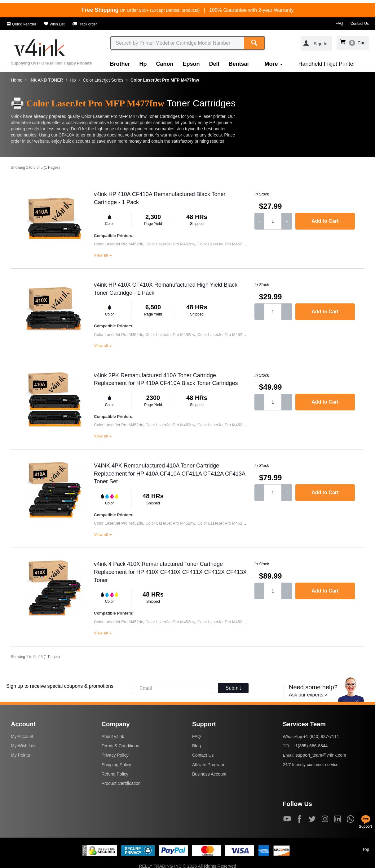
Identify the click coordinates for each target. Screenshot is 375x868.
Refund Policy (115, 774)
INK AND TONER (46, 80)
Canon (165, 64)
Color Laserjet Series (103, 80)
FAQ (339, 24)
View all (103, 255)
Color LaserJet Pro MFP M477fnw (165, 80)
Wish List (54, 24)
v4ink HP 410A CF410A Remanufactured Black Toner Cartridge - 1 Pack (160, 198)
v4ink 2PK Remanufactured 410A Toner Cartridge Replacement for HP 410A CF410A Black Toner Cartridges (166, 379)
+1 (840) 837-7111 (321, 736)
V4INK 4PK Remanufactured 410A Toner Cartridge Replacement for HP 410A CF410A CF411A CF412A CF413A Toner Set (170, 474)
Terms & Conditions (120, 746)
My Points (20, 755)
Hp (143, 64)
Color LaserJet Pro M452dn (119, 244)
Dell (214, 64)
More (274, 64)
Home (17, 80)
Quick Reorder (21, 24)
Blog (196, 746)
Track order (85, 24)
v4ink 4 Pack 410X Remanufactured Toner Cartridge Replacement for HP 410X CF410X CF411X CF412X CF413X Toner (170, 572)
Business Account (209, 774)
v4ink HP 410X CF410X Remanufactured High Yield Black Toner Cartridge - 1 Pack (166, 289)
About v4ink (113, 736)
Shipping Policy (117, 765)
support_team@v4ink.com (321, 755)
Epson (191, 64)
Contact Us (360, 24)
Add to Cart (325, 221)
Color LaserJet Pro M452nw (170, 244)
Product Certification (121, 783)
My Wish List (23, 746)
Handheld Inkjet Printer (327, 64)
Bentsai (239, 64)
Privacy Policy (115, 755)
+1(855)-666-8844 (310, 746)
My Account (22, 736)
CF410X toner (72, 135)
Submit (233, 688)
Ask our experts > (308, 695)
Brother (120, 64)
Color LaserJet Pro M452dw (222, 244)
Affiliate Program (208, 765)
